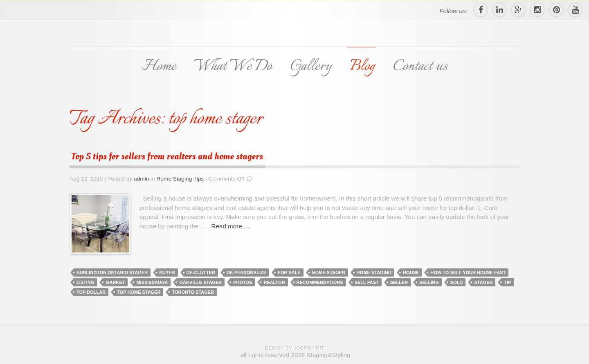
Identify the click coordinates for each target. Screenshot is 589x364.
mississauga (152, 282)
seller (399, 282)
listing (85, 282)
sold (457, 282)
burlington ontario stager (112, 272)
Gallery (311, 66)
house (411, 272)
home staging (374, 272)
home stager (329, 272)
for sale (289, 272)
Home (159, 66)
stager (483, 282)
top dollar (91, 292)
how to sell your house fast (468, 272)
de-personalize (246, 272)
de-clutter (201, 272)
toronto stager (193, 292)
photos (243, 282)
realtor (274, 282)
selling (429, 282)
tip (507, 282)
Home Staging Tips (180, 179)
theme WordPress (294, 348)
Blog (362, 66)
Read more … (231, 226)
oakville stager (200, 282)
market (115, 282)
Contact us (420, 66)
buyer (167, 272)
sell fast (367, 282)
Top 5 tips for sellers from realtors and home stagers (167, 157)
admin (141, 179)
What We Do (233, 66)
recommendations (320, 282)
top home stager (139, 292)
